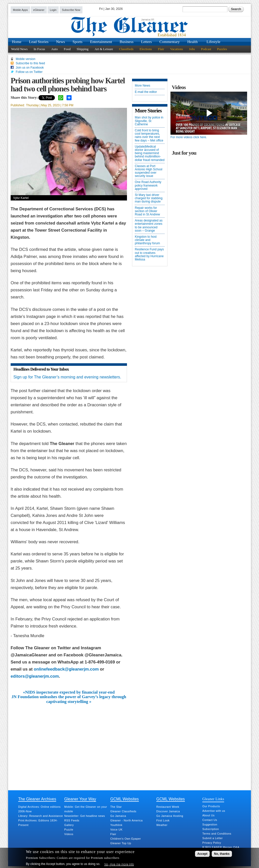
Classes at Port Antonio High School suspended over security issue (149, 171)
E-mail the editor (146, 92)
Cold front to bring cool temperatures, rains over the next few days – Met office (149, 136)
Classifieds (126, 49)
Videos (69, 834)
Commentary (169, 42)
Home (17, 42)
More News (143, 86)
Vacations (177, 49)
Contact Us (210, 820)
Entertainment (101, 42)
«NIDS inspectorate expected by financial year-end (69, 692)
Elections (146, 49)
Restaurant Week (168, 807)
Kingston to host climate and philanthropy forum (147, 240)
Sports (78, 42)
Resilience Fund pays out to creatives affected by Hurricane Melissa (149, 255)
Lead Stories (39, 42)
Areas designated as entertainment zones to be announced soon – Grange (149, 226)
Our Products (211, 806)
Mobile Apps (20, 10)
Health (193, 42)
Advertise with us (214, 811)
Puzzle (69, 830)
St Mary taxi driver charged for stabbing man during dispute (149, 198)
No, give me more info (119, 864)
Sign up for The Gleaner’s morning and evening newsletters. (67, 377)
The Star (116, 807)
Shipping (83, 49)
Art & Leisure (104, 49)
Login (53, 10)
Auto (54, 49)
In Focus (39, 49)
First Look (163, 820)
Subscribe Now (71, 10)
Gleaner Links (213, 799)
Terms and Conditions (217, 834)
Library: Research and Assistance (41, 816)
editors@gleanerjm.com (35, 676)
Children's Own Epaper (126, 839)
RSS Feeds (72, 820)
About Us (208, 815)
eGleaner (39, 10)
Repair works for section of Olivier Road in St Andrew (147, 211)
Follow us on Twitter (29, 72)
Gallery (69, 825)
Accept (202, 854)
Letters (147, 42)
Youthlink (116, 825)
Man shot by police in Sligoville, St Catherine (149, 121)
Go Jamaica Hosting (170, 816)
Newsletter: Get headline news (85, 816)
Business (127, 42)
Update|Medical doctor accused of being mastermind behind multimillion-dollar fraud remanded (150, 153)
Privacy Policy (212, 843)
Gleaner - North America (126, 820)
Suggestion (210, 824)
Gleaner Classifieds (123, 811)
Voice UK (116, 830)
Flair (161, 49)
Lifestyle (213, 42)
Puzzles (222, 49)
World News (19, 49)
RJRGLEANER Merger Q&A (221, 847)
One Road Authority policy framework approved (148, 185)
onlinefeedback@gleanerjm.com (66, 669)
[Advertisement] (69, 742)
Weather (162, 825)
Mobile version (25, 59)
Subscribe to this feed (30, 63)
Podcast (206, 49)
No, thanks (222, 854)
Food (67, 49)
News (61, 42)
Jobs (192, 49)
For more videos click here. (189, 137)
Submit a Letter (213, 838)
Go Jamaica (118, 816)
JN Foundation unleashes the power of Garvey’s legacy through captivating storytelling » (69, 699)
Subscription (211, 829)
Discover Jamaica (168, 811)
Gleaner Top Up (121, 843)
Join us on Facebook (30, 68)
